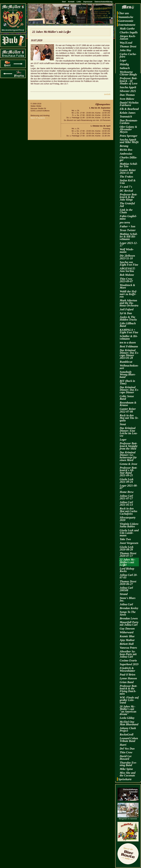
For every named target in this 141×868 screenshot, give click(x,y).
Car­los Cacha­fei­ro (128, 55)
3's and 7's (126, 187)
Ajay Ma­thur (127, 640)
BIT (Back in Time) (127, 382)
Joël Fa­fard (127, 309)
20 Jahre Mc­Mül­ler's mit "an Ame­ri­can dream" (128, 710)
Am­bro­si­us (126, 154)
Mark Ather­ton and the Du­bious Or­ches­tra (129, 303)
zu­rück (107, 94)
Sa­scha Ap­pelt (128, 87)
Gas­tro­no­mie (126, 21)
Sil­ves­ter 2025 (128, 91)
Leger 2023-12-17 (129, 244)
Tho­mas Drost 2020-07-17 (128, 555)
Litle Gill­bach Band (128, 325)
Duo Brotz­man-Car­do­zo (129, 122)
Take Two (125, 539)
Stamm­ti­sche (126, 17)
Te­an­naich (126, 117)
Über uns (124, 13)
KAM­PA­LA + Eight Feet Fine (129, 331)
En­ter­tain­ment (127, 25)
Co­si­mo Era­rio (128, 660)
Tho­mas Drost (128, 46)
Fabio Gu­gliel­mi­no (128, 217)
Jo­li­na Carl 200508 (126, 589)
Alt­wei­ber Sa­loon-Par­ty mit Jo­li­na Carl (128, 654)
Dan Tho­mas (127, 95)
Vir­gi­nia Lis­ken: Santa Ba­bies (129, 525)
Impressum (88, 2)
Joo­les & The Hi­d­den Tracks (128, 318)
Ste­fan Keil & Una (128, 182)
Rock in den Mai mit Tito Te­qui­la (129, 418)
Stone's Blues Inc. (128, 599)
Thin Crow (126, 752)
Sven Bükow (127, 99)
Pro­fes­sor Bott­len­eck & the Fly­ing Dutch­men (129, 690)
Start (64, 2)
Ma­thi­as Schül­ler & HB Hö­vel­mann (129, 237)
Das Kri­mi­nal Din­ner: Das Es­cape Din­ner (129, 390)
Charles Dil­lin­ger (128, 159)
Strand (124, 594)
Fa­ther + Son (127, 226)
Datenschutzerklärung (103, 2)
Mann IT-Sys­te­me (38, 118)
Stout (123, 424)
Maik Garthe (127, 29)
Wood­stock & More (127, 286)
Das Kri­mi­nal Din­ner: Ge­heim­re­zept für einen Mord (128, 456)
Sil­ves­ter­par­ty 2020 (128, 519)
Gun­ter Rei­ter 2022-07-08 (128, 410)
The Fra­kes (126, 177)
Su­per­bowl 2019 (129, 664)
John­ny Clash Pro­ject (128, 729)
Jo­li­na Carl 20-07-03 (129, 576)
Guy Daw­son (127, 629)
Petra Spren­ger (129, 136)
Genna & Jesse (128, 464)
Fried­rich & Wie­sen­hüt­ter (127, 669)
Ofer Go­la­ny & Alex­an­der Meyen (128, 129)
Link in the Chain (126, 211)
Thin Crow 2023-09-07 (126, 280)
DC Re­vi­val (126, 191)
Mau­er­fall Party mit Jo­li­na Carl (129, 623)
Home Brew (127, 492)
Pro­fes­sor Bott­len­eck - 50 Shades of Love (129, 81)
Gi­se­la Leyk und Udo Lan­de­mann (129, 533)
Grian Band (127, 682)
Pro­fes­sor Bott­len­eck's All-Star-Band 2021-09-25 (129, 472)
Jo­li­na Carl (126, 604)
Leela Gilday (127, 718)
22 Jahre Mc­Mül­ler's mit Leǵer (128, 562)
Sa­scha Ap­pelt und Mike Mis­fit (129, 141)
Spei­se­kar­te (125, 779)
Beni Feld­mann (129, 346)
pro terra (125, 222)
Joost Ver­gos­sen (129, 543)
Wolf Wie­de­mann (127, 251)
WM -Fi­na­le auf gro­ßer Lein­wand (129, 700)
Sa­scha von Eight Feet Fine (129, 263)
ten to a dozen (128, 342)
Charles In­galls (129, 32)
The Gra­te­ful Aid (127, 205)
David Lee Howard (126, 757)
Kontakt (71, 2)
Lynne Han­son (128, 678)
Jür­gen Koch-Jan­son (128, 37)
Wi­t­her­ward (127, 632)
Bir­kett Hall (127, 644)
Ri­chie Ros (126, 150)
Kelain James (128, 113)
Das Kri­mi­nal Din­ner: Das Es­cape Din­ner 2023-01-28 (129, 354)
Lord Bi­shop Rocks (127, 570)
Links (79, 2)
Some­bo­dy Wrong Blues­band (128, 374)
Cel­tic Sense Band (127, 397)
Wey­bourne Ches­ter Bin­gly (128, 73)
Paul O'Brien (128, 675)
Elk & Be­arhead (129, 109)
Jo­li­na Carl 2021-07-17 (126, 497)
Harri (123, 745)
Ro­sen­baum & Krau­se (128, 404)
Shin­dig (124, 64)
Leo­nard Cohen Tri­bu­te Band (129, 740)
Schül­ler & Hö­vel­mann (129, 337)
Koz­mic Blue (127, 636)
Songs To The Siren (128, 613)
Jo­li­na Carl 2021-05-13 (126, 503)
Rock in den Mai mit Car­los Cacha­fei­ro (128, 511)
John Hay (125, 50)
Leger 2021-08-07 (129, 487)
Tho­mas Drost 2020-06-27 (128, 583)
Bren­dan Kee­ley (129, 608)
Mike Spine (126, 769)
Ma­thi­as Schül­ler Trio (129, 165)
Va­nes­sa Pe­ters (128, 648)
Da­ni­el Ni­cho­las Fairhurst (129, 104)
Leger (123, 60)
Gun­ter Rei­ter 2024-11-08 (128, 171)
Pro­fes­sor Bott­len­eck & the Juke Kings (129, 197)
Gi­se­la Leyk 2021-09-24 (127, 481)
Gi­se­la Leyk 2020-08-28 (127, 548)
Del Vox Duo (127, 749)
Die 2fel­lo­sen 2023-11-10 (127, 257)
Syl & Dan (126, 313)
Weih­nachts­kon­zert (129, 367)
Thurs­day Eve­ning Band (128, 764)
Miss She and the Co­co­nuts (128, 774)
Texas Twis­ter (128, 230)
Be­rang (124, 146)
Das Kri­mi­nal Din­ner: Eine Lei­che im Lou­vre (129, 432)
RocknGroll (127, 734)
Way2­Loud (126, 43)
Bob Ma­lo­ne (127, 275)
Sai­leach (125, 68)
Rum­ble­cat (126, 362)
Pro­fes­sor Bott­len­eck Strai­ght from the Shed (129, 446)
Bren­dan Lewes (129, 618)
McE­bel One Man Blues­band (129, 723)
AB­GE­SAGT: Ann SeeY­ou (128, 270)
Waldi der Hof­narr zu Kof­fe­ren (128, 294)
